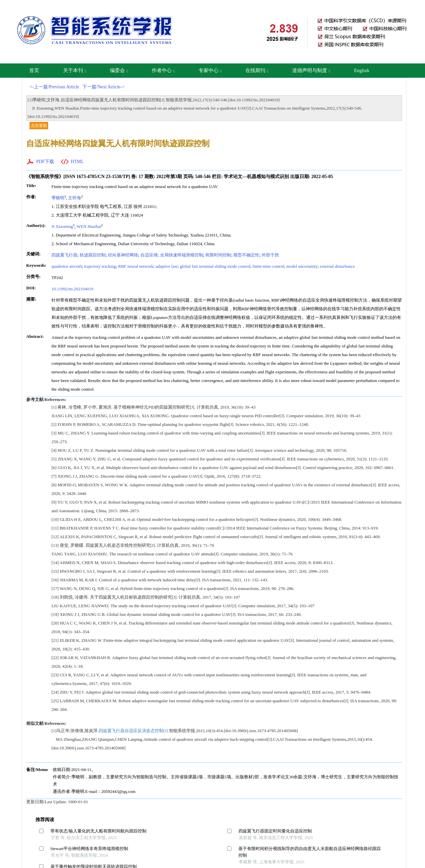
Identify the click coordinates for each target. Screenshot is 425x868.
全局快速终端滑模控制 (182, 255)
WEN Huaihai (89, 226)
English (362, 70)
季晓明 (58, 198)
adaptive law (167, 266)
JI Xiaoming (62, 226)
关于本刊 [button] (75, 70)
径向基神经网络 (123, 255)
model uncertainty (302, 266)
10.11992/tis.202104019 (72, 289)
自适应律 (149, 255)
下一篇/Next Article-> (103, 87)
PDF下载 (45, 162)
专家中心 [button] (210, 70)
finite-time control (268, 266)
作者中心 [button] (163, 70)
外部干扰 (270, 255)
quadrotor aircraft (67, 266)
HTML (77, 162)
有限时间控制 (218, 255)
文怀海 (75, 198)
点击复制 (39, 126)
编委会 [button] (119, 70)
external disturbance (337, 266)
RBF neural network (136, 266)
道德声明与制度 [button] (311, 70)
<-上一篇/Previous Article (54, 87)
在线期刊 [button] (257, 70)
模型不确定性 (246, 255)
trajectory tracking (100, 266)
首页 (34, 70)
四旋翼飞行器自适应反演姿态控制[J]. (134, 731)
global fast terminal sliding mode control (215, 266)
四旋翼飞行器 (64, 255)
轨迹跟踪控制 (93, 255)
